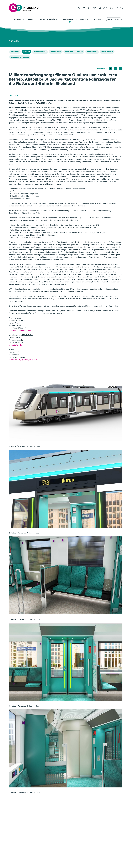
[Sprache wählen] (107, 8)
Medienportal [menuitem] (69, 19)
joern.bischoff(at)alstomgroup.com (23, 360)
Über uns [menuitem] (84, 19)
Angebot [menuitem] (18, 19)
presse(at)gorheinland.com (20, 331)
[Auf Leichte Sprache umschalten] (117, 8)
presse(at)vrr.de (15, 345)
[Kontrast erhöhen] (95, 8)
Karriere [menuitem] (97, 19)
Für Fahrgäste (113, 19)
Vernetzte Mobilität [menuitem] (48, 19)
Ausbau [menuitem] (31, 19)
